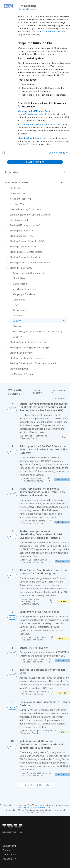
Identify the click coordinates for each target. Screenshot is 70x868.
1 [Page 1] (21, 785)
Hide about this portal (28, 9)
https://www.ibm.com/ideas (32, 114)
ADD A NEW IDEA (35, 162)
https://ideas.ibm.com (55, 124)
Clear (62, 182)
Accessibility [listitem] (9, 859)
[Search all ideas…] (21, 153)
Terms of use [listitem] (10, 854)
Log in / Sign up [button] (58, 153)
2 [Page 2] (26, 785)
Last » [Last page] (49, 785)
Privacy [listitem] (6, 850)
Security (36, 438)
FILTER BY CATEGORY (17, 182)
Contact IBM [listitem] (9, 846)
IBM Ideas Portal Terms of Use (36, 808)
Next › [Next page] (39, 785)
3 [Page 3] (31, 785)
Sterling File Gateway (33, 480)
